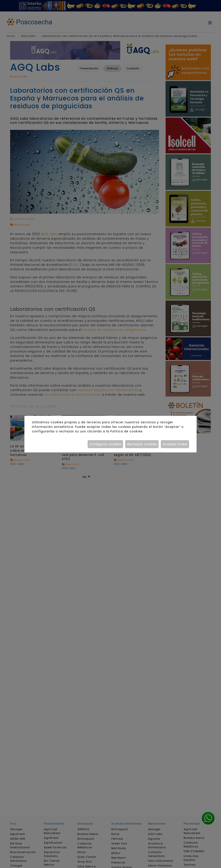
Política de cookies (126, 431)
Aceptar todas (175, 444)
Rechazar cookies (142, 444)
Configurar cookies (105, 444)
